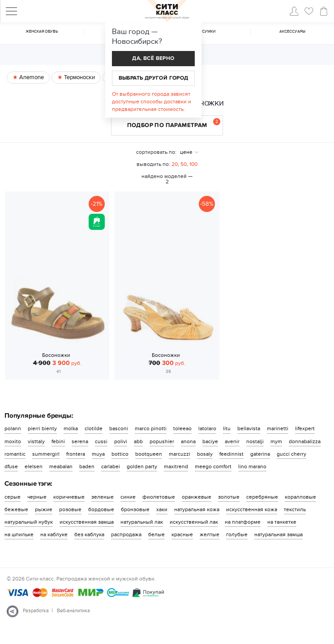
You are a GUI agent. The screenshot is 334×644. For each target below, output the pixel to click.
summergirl (46, 454)
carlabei (111, 466)
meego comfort (213, 466)
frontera (76, 454)
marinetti (278, 428)
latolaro (207, 428)
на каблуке (54, 534)
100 (193, 164)
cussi (101, 441)
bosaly (205, 454)
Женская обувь (42, 32)
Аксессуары (292, 32)
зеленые (103, 497)
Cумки (209, 32)
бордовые (101, 509)
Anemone (31, 77)
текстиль (295, 509)
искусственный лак (194, 522)
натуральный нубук (29, 522)
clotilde (94, 428)
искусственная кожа (252, 509)
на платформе (243, 522)
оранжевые (197, 497)
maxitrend (176, 466)
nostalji (255, 441)
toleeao (182, 428)
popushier (162, 441)
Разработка (36, 611)
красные (182, 534)
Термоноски (79, 77)
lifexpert (305, 428)
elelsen (34, 466)
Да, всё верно (153, 58)
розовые (70, 509)
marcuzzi (180, 454)
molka (71, 428)
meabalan (61, 466)
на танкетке (282, 522)
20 (175, 164)
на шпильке (19, 534)
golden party (142, 466)
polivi (121, 441)
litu (227, 428)
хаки (162, 509)
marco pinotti (151, 428)
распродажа (126, 534)
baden (87, 466)
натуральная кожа (197, 509)
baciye (210, 441)
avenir (232, 441)
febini (58, 441)
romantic (15, 454)
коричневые (69, 497)
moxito (13, 441)
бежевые (16, 509)
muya (98, 454)
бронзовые (135, 509)
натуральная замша (278, 534)
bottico (120, 454)
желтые (210, 534)
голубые (237, 534)
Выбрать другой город (154, 78)
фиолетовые (159, 497)
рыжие (44, 509)
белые (156, 534)
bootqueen (149, 454)
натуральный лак (142, 522)
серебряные (262, 497)
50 (184, 164)
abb (138, 441)
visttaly (36, 441)
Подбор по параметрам (174, 123)
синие (128, 497)
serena (80, 441)
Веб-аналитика (73, 611)
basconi (119, 428)
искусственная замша (87, 522)
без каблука (89, 534)
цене (186, 152)
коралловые (300, 497)
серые (13, 497)
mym (276, 441)
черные (37, 497)
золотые (229, 497)
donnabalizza (305, 441)
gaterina (260, 454)
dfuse (11, 466)
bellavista (249, 428)
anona (188, 441)
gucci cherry (291, 454)
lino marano (252, 466)
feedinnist (231, 454)
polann (13, 428)
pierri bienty (42, 428)
